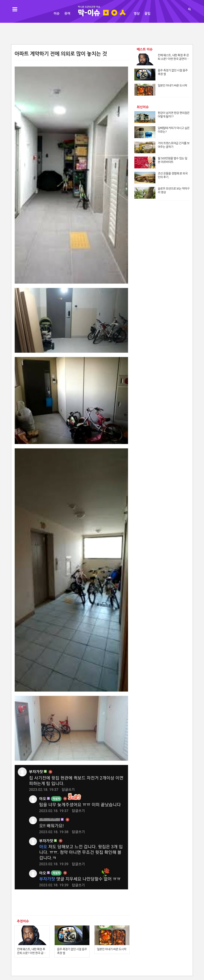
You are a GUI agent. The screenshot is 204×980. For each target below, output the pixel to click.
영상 (137, 14)
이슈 (57, 14)
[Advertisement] (102, 33)
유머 (67, 14)
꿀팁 (147, 14)
